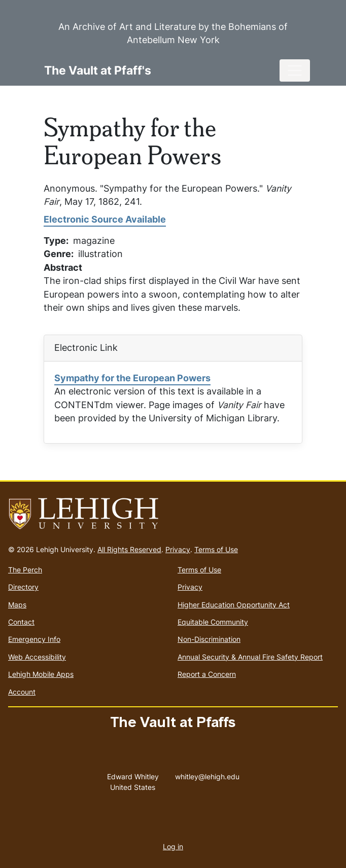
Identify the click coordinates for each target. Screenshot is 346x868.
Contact (21, 622)
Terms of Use (216, 549)
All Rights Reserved (129, 549)
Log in (173, 846)
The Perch (25, 570)
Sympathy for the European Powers (132, 378)
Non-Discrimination (209, 639)
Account (22, 692)
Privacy (178, 549)
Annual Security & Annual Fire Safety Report (250, 657)
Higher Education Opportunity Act (234, 605)
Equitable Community (213, 622)
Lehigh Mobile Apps (41, 674)
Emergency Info (34, 639)
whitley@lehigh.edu (207, 774)
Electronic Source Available (105, 219)
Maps (17, 605)
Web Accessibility (37, 657)
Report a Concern (207, 674)
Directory (23, 587)
